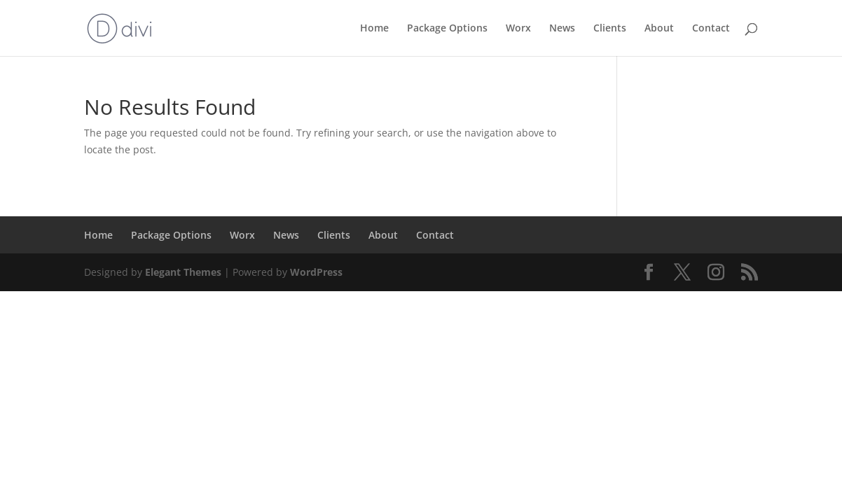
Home (374, 29)
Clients (610, 29)
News (562, 29)
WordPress (316, 272)
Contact (711, 29)
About (659, 29)
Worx (518, 29)
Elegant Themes (183, 272)
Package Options (447, 29)
